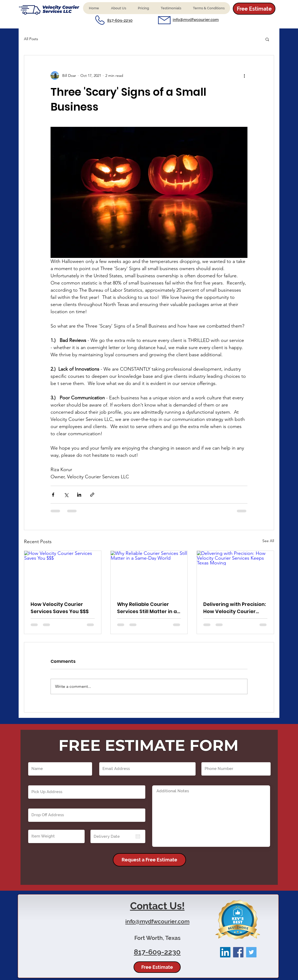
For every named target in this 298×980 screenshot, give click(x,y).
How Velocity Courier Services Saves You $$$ (60, 608)
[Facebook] (238, 952)
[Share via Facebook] (53, 495)
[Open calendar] (138, 836)
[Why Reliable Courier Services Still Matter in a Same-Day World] (149, 572)
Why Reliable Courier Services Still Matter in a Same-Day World (147, 608)
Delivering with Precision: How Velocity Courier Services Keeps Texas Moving (235, 608)
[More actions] (244, 76)
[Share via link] (92, 495)
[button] (118, 8)
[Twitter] (251, 952)
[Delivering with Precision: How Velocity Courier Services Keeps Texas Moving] (235, 572)
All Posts (31, 39)
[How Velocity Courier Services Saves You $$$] (63, 572)
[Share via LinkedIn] (79, 495)
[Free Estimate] (254, 9)
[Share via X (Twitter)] (66, 495)
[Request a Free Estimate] (149, 860)
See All (268, 541)
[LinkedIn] (225, 952)
